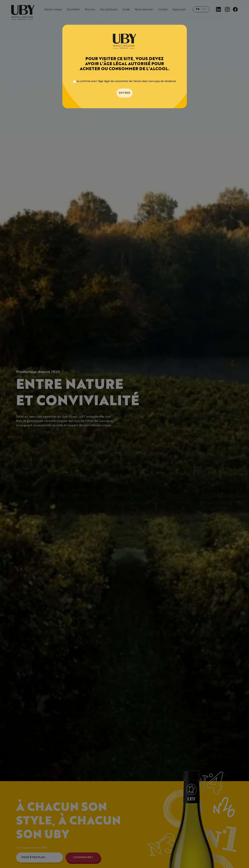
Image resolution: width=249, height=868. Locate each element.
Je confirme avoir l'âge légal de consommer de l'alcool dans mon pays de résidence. (127, 81)
